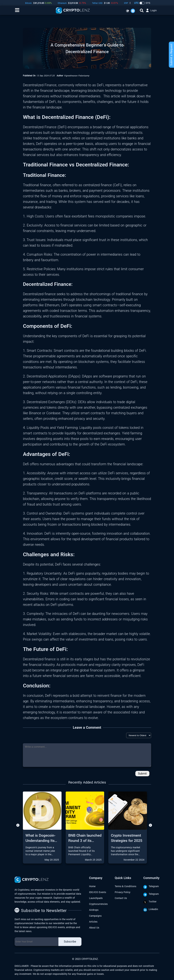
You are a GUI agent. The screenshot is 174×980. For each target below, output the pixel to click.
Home (92, 886)
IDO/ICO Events (98, 892)
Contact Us (121, 898)
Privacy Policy (123, 892)
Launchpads (96, 898)
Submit (142, 774)
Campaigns (95, 916)
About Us (94, 928)
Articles (93, 922)
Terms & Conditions (125, 886)
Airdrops (94, 910)
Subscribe (70, 942)
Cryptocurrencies (98, 904)
